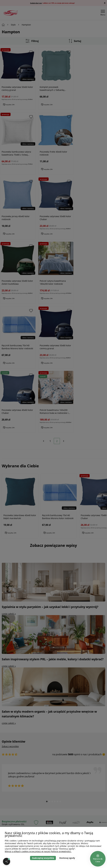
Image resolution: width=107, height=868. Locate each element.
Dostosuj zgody (67, 858)
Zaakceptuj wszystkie (43, 858)
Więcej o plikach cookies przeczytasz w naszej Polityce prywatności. (38, 851)
